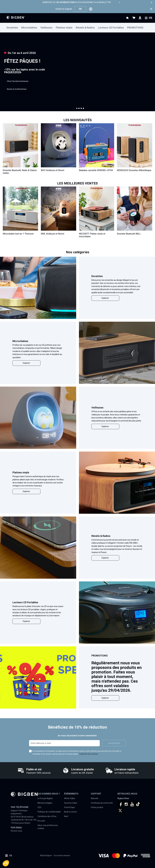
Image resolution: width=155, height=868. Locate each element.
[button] (77, 108)
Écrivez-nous (16, 831)
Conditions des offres (47, 816)
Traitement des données (89, 754)
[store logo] (16, 17)
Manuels (95, 798)
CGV (39, 807)
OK (80, 9)
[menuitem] (14, 28)
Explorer (105, 298)
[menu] (77, 28)
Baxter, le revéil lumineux (17, 89)
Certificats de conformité (102, 803)
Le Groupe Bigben (45, 798)
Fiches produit (97, 807)
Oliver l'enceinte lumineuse (18, 81)
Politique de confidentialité (49, 812)
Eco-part (41, 821)
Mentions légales (45, 803)
